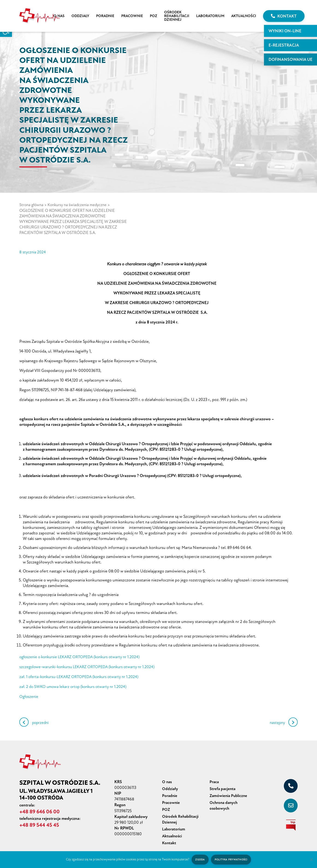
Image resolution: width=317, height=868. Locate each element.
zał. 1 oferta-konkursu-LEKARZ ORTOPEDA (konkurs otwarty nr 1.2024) (82, 676)
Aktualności (244, 16)
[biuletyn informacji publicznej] (291, 824)
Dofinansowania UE (290, 59)
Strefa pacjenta (223, 787)
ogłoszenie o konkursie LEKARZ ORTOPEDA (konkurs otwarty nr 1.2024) (82, 656)
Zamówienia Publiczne (229, 794)
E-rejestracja (284, 45)
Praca (215, 780)
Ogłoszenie (29, 695)
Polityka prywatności (231, 859)
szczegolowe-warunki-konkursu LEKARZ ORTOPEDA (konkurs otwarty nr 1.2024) (90, 666)
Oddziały (80, 16)
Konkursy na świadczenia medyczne (80, 205)
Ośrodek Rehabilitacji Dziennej (177, 16)
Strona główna (32, 205)
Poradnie (105, 16)
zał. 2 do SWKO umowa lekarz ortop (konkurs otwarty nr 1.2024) (75, 685)
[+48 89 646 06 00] (291, 784)
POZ (154, 16)
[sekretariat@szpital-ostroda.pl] (291, 804)
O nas (59, 16)
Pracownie (132, 16)
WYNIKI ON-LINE (285, 31)
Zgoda (200, 859)
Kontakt (284, 16)
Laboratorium (210, 16)
